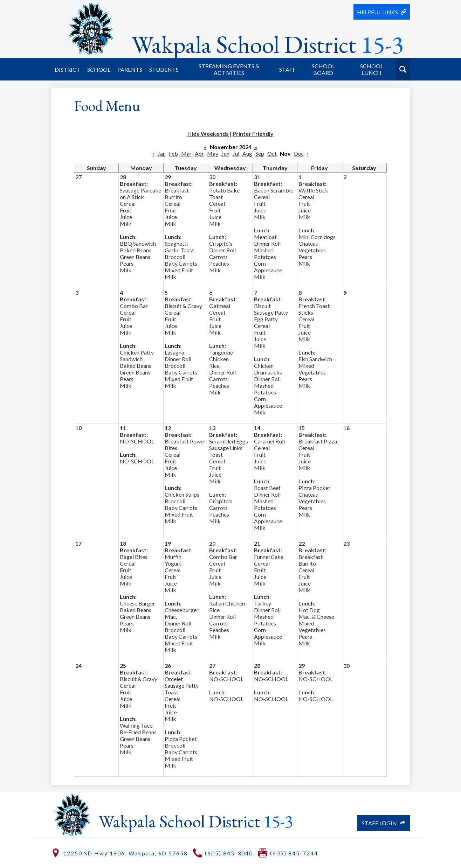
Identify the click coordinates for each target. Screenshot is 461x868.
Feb (173, 153)
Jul (236, 153)
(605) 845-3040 (229, 853)
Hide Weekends (208, 134)
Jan (162, 153)
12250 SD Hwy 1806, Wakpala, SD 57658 (125, 853)
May (213, 153)
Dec (299, 153)
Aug (247, 153)
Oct (272, 153)
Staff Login (384, 823)
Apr (199, 153)
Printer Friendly (253, 134)
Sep (260, 153)
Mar (186, 153)
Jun (225, 153)
